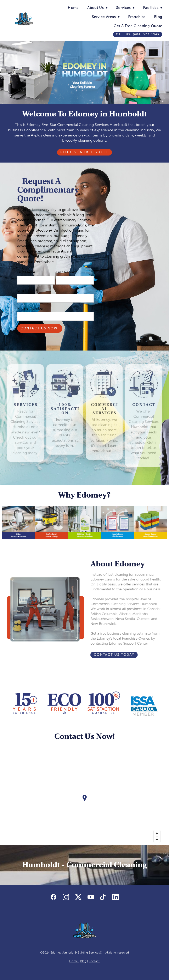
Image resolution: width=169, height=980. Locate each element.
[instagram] (66, 897)
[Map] (85, 801)
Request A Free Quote (84, 152)
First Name (26, 272)
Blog (158, 17)
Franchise (137, 17)
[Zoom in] (157, 833)
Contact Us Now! (40, 328)
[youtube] (91, 897)
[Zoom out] (157, 840)
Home (73, 8)
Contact (94, 961)
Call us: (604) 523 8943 (138, 34)
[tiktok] (103, 897)
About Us (97, 8)
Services (125, 8)
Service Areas (106, 17)
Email (22, 290)
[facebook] (53, 897)
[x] (78, 897)
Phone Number (30, 308)
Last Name (65, 272)
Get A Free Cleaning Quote (138, 26)
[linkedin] (116, 897)
